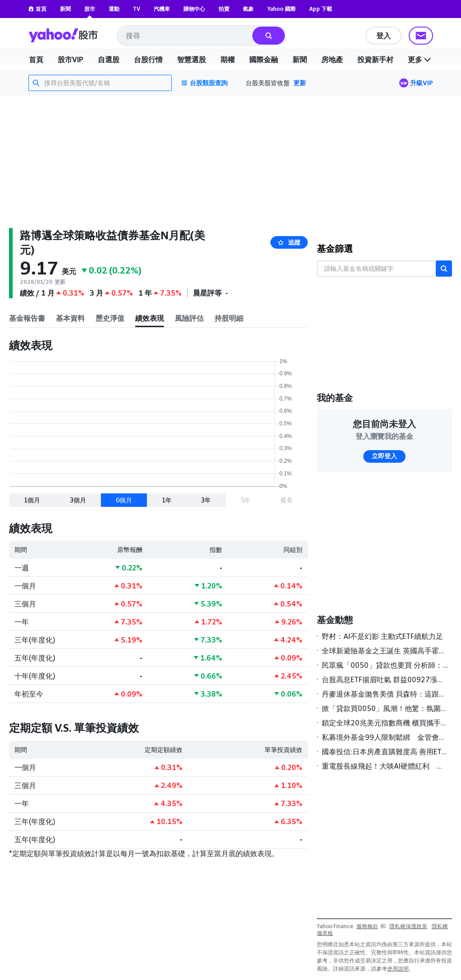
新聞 (65, 9)
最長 (287, 500)
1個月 (32, 500)
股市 (90, 9)
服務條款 (367, 926)
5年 (246, 500)
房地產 (332, 59)
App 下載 (321, 9)
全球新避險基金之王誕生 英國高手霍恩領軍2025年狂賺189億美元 (385, 651)
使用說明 (398, 969)
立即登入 (384, 456)
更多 (420, 59)
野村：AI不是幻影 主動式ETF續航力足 (382, 636)
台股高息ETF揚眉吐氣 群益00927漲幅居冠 (385, 679)
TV (137, 9)
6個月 (124, 500)
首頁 (37, 9)
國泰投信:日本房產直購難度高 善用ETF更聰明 (385, 752)
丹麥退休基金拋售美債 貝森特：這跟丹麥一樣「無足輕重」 (385, 694)
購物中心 (194, 9)
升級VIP (422, 83)
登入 (383, 36)
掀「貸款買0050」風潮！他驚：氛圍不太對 (385, 708)
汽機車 (162, 9)
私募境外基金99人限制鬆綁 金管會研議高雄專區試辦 (385, 737)
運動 (114, 9)
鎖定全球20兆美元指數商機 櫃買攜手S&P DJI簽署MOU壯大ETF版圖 (385, 723)
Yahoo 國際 (281, 9)
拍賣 (224, 9)
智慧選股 (192, 59)
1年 (167, 500)
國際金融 (264, 59)
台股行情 (148, 59)
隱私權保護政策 (408, 926)
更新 (300, 83)
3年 (206, 500)
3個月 (78, 500)
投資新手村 (375, 59)
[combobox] (185, 36)
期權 (228, 59)
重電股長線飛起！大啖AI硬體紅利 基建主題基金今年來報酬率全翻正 (385, 766)
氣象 (248, 9)
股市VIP (71, 59)
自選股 (109, 59)
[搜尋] (269, 36)
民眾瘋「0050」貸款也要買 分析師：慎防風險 (385, 665)
